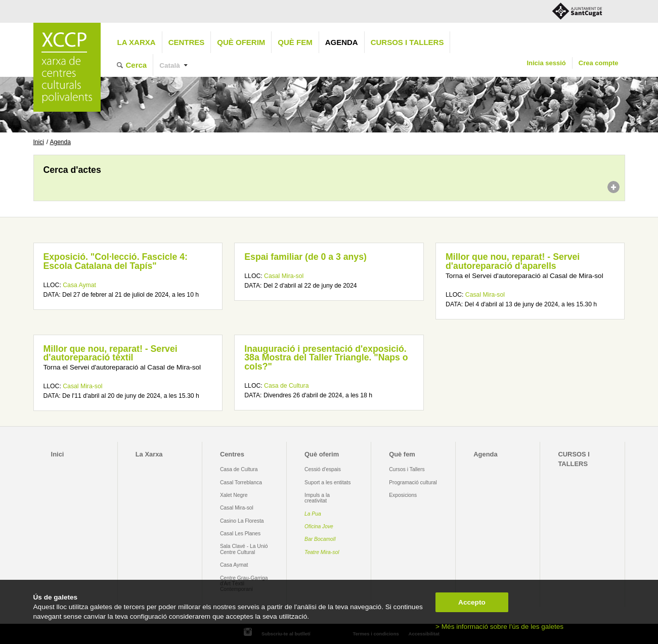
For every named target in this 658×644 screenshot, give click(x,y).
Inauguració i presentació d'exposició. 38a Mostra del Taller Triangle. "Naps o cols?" (326, 358)
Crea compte (599, 63)
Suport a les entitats (327, 482)
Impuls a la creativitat (317, 498)
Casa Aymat (79, 285)
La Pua (313, 514)
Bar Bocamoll (320, 539)
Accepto (472, 602)
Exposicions (403, 495)
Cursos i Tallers (407, 469)
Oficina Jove (319, 526)
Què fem (295, 42)
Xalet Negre (234, 495)
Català (170, 65)
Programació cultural (413, 482)
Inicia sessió (546, 63)
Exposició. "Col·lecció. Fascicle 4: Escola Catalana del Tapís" (116, 261)
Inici (39, 142)
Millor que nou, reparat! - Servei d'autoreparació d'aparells (513, 261)
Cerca (137, 65)
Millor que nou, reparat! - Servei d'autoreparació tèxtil (111, 353)
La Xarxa (137, 42)
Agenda (342, 42)
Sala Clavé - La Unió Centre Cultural (244, 549)
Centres (187, 42)
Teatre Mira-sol (322, 552)
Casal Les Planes (240, 534)
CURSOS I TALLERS (407, 42)
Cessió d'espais (323, 469)
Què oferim (241, 42)
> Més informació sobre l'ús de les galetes (499, 627)
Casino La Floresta (242, 521)
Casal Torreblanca (241, 482)
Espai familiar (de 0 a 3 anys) (305, 257)
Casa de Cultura (286, 386)
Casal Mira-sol (284, 276)
